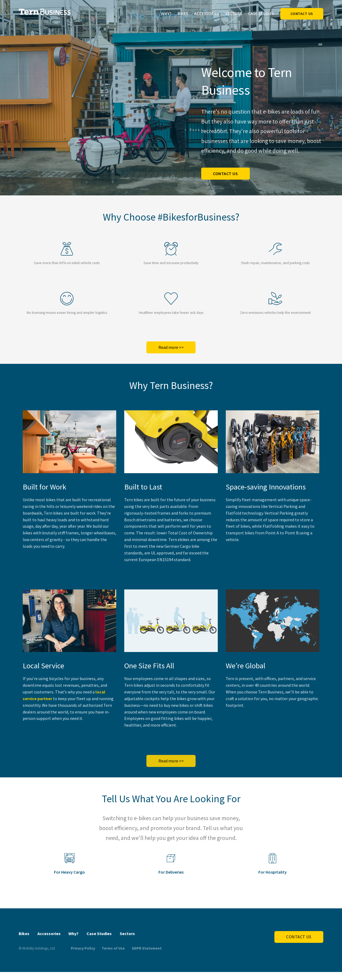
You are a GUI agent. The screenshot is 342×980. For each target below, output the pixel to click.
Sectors (234, 13)
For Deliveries (171, 872)
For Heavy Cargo (69, 872)
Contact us (225, 173)
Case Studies (261, 13)
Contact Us (302, 14)
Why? (166, 13)
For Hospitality (273, 872)
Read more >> (171, 347)
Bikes (183, 13)
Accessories (207, 13)
